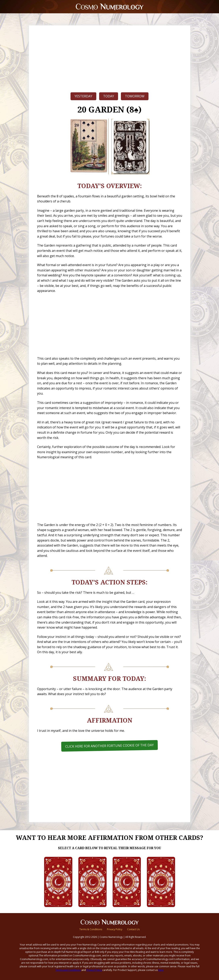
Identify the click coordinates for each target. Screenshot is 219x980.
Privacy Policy (115, 929)
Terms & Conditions (91, 929)
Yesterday (83, 96)
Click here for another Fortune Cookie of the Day (109, 746)
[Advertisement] (110, 58)
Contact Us (133, 929)
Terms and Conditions (68, 970)
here (161, 970)
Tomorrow (135, 96)
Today (109, 96)
